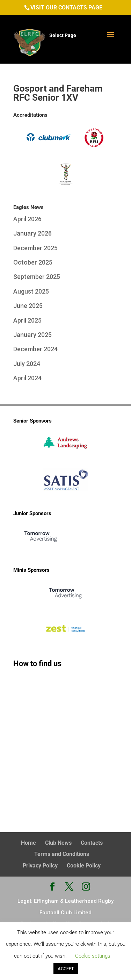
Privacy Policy (40, 866)
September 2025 (37, 277)
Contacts (92, 843)
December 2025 (35, 248)
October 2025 (33, 262)
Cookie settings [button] (93, 956)
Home (28, 843)
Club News (58, 843)
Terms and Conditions (62, 854)
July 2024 (27, 364)
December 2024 (35, 349)
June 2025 (28, 306)
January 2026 (32, 233)
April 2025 (27, 320)
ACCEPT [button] (66, 969)
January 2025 (32, 335)
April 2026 (27, 219)
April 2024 (27, 378)
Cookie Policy (84, 866)
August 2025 (31, 291)
